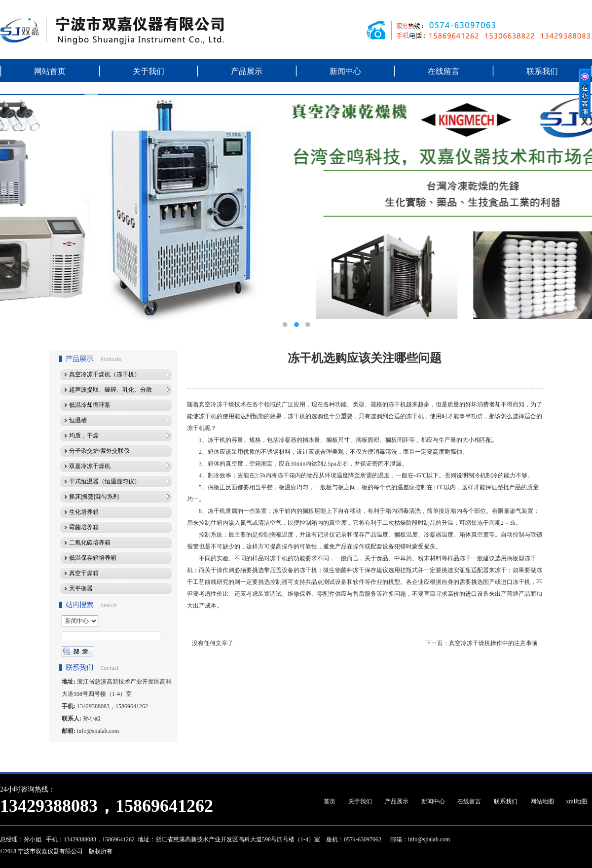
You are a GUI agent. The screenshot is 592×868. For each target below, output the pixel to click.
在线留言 (444, 71)
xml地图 (576, 801)
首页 (330, 801)
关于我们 (148, 71)
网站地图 (542, 801)
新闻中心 (345, 71)
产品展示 (247, 71)
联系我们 (542, 71)
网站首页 (50, 71)
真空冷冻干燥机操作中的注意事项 (493, 643)
